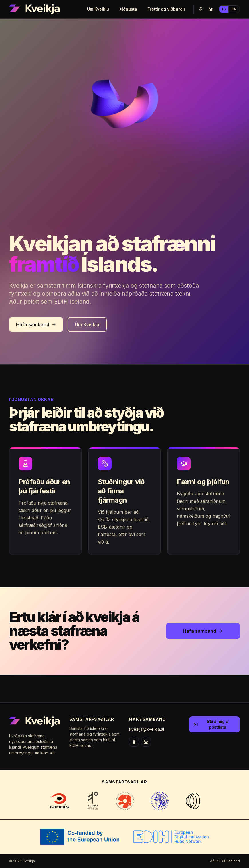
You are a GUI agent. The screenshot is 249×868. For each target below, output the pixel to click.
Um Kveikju (98, 9)
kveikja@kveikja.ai (147, 729)
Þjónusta (128, 9)
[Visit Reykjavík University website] (125, 801)
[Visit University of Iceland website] (160, 801)
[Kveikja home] (34, 9)
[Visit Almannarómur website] (193, 801)
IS (224, 9)
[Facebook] (201, 9)
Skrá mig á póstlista (211, 724)
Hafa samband (36, 324)
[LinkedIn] (211, 9)
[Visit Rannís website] (59, 801)
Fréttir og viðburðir (166, 9)
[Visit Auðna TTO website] (93, 801)
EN (234, 9)
